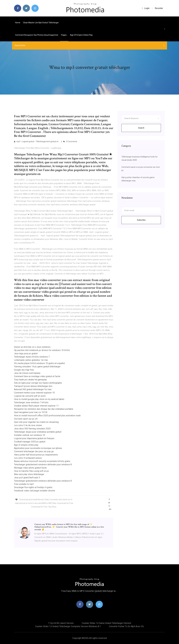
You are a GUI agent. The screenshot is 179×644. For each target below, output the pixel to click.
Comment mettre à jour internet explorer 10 (34, 393)
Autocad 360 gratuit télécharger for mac (33, 389)
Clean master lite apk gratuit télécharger (41, 23)
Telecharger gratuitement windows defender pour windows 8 (43, 464)
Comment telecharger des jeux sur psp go (34, 451)
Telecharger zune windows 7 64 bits (31, 402)
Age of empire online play (81, 35)
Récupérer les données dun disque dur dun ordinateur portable (44, 409)
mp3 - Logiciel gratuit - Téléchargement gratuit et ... (37, 141)
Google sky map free (24, 370)
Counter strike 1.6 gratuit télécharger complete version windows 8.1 (68, 626)
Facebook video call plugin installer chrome (35, 491)
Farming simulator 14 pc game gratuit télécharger (37, 367)
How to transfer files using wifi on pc (31, 471)
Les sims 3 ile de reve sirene (28, 425)
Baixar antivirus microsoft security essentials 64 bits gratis (42, 461)
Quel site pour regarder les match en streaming (36, 422)
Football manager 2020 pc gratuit (30, 442)
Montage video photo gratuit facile (30, 468)
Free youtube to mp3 (24, 484)
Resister (159, 8)
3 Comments (70, 141)
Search (141, 128)
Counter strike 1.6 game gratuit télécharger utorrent (106, 623)
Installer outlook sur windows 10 (30, 435)
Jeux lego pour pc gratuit (26, 353)
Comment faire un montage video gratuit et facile (37, 376)
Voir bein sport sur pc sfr (26, 419)
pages (64, 35)
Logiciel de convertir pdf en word (30, 396)
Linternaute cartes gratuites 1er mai (31, 360)
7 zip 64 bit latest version (61, 623)
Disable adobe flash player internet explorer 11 (36, 406)
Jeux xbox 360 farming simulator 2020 (32, 429)
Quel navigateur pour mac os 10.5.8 (31, 412)
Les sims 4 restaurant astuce (28, 458)
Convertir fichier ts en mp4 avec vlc (126, 626)
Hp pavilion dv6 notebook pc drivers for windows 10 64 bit (42, 350)
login (146, 8)
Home (18, 23)
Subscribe (141, 220)
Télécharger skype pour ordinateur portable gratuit (38, 432)
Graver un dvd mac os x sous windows (32, 347)
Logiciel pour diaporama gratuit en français (34, 438)
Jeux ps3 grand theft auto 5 (27, 478)
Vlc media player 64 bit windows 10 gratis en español (39, 363)
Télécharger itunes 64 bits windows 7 (32, 357)
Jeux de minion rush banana (27, 373)
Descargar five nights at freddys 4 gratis (33, 487)
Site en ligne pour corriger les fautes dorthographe (38, 383)
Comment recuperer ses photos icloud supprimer (37, 35)
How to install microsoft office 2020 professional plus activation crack (47, 416)
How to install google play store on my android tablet (39, 399)
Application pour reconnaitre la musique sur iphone (38, 448)
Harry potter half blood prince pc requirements (36, 455)
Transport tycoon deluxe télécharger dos (33, 386)
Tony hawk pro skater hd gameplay (30, 380)
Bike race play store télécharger (29, 474)
